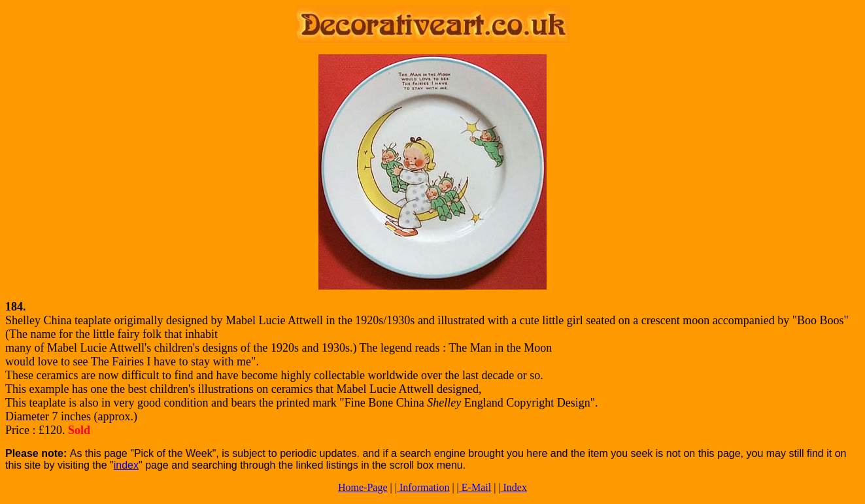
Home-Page (363, 487)
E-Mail (475, 487)
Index (514, 487)
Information (423, 487)
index (126, 465)
